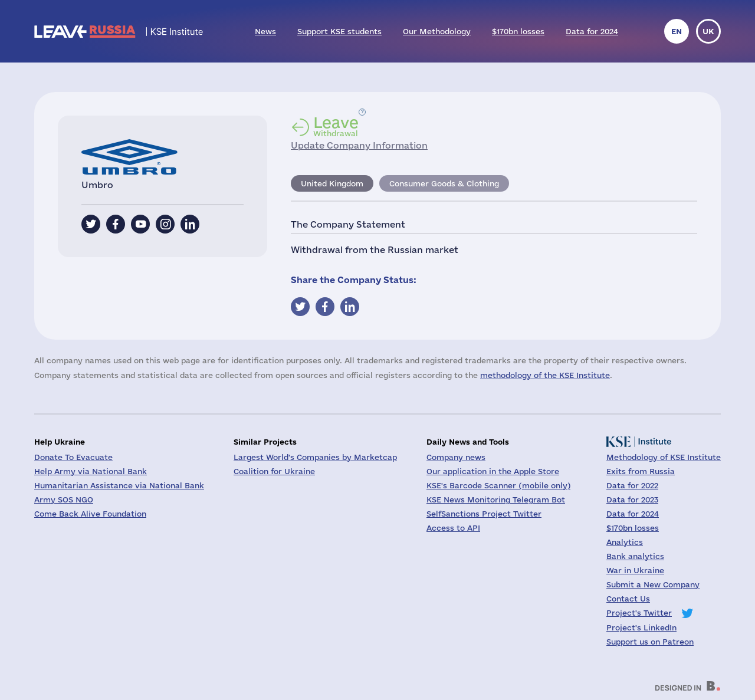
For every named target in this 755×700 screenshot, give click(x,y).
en (677, 31)
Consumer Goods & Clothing (444, 183)
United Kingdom (332, 183)
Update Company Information (359, 145)
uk (708, 31)
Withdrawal (336, 126)
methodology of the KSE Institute (545, 375)
